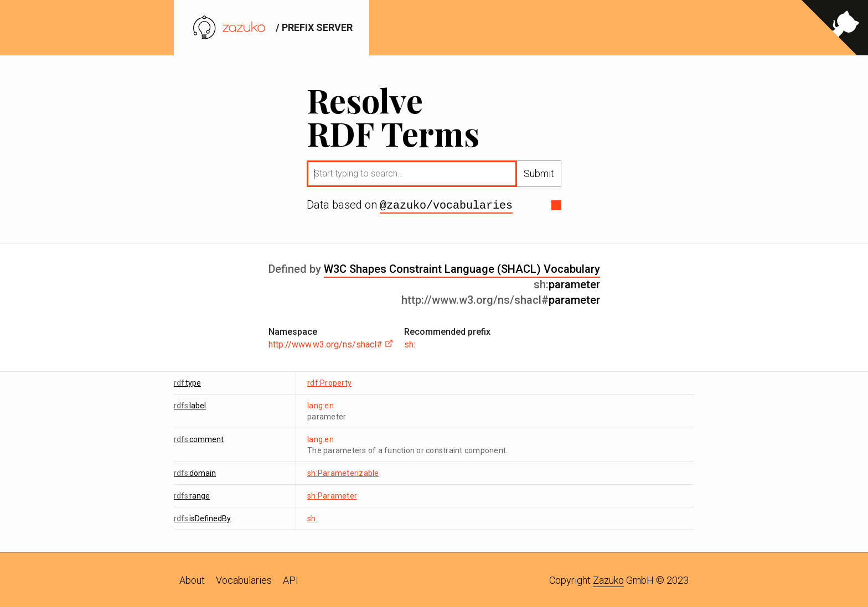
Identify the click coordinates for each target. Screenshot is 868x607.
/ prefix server (272, 27)
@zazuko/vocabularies (446, 205)
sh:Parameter (332, 495)
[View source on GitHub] (835, 28)
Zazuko (608, 579)
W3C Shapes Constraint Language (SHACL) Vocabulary (462, 268)
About (192, 579)
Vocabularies (244, 579)
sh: (410, 343)
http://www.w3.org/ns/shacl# (331, 343)
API (291, 579)
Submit (539, 173)
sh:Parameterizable (343, 472)
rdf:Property (329, 382)
